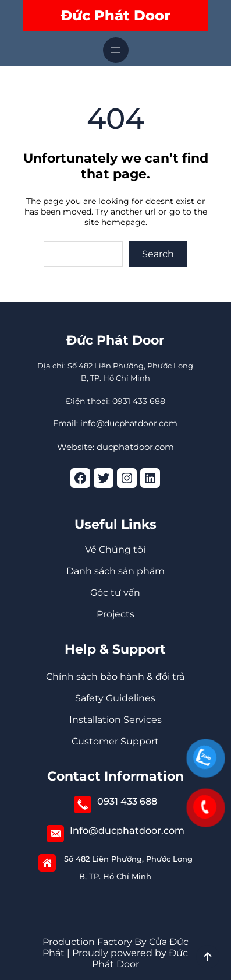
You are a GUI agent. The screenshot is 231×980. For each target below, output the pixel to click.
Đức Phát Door (115, 15)
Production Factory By (95, 942)
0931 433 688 (127, 801)
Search (158, 254)
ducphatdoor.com (135, 447)
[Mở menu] (116, 50)
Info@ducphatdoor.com (127, 830)
